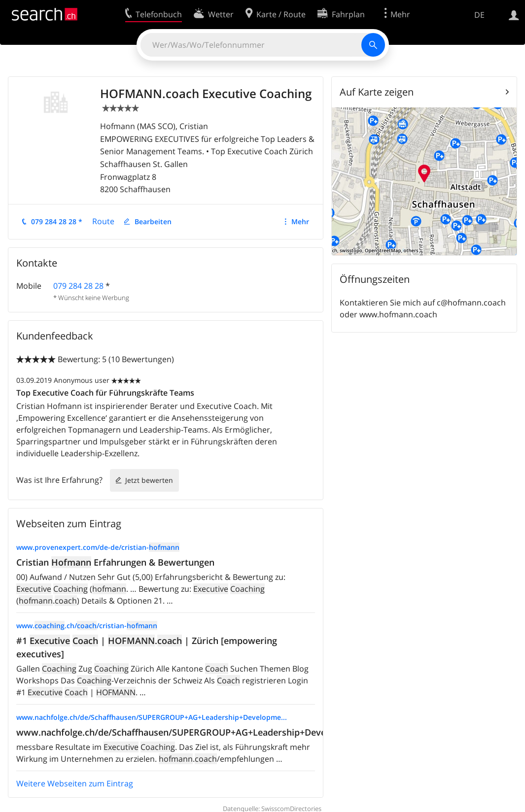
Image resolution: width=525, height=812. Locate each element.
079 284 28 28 (78, 286)
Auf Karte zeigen (377, 92)
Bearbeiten (153, 221)
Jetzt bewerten (149, 480)
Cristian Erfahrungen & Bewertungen (115, 562)
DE (479, 15)
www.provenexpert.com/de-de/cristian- (98, 547)
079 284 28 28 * (57, 221)
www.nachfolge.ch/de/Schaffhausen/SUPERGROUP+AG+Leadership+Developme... (152, 717)
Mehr (300, 221)
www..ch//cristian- (87, 626)
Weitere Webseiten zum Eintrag (75, 783)
